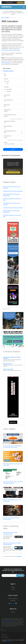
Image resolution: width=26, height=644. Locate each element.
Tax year (6, 142)
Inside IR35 (9, 91)
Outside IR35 (9, 89)
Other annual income (8, 126)
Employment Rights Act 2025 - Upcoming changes (11, 533)
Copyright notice (9, 641)
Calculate (13, 149)
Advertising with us (13, 598)
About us (13, 612)
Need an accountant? (8, 369)
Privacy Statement (5, 637)
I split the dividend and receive (10, 131)
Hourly (8, 81)
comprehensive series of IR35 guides (11, 50)
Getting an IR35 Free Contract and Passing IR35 (11, 195)
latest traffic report (7, 621)
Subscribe (20, 575)
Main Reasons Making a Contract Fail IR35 (12, 199)
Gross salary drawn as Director (10, 115)
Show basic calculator (8, 71)
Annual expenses (7, 110)
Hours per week (7, 95)
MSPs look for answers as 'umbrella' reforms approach (12, 544)
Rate (5, 74)
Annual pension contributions (10, 121)
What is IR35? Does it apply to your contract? (12, 187)
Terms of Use (4, 635)
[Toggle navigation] (24, 7)
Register (13, 587)
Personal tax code (7, 136)
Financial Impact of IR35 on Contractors (13, 191)
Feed (5, 630)
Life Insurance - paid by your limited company (12, 358)
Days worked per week (8, 100)
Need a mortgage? (8, 364)
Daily (7, 83)
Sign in (13, 589)
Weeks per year (7, 105)
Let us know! (19, 556)
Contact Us (13, 601)
